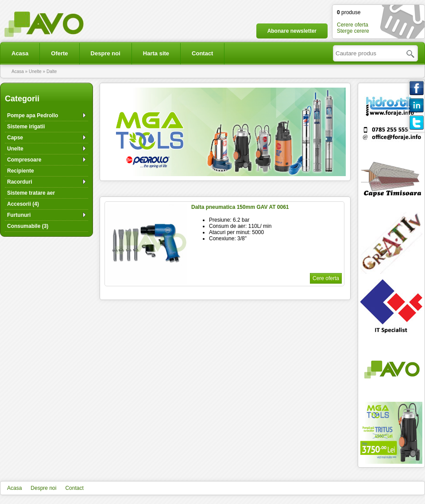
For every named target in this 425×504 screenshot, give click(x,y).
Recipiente (21, 171)
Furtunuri (19, 215)
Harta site (156, 53)
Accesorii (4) (23, 204)
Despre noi (106, 53)
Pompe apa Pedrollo (33, 115)
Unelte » (38, 71)
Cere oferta (326, 278)
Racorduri (20, 182)
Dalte (52, 71)
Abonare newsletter (292, 31)
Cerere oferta (353, 25)
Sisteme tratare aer (31, 193)
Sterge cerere (353, 31)
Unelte (15, 149)
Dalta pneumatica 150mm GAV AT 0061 (240, 207)
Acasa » (20, 71)
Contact (202, 53)
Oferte (59, 53)
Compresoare (24, 160)
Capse (15, 138)
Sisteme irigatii (26, 127)
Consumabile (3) (28, 226)
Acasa (20, 53)
